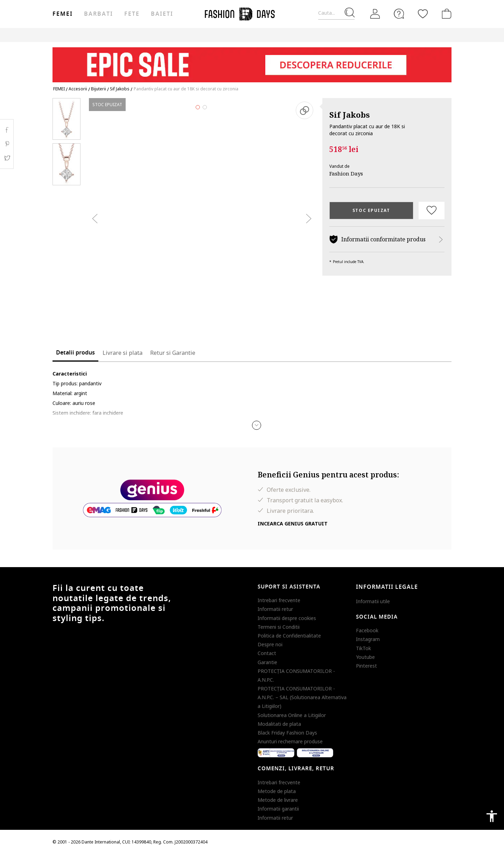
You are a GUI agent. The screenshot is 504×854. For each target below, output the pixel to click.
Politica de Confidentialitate (289, 636)
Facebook (367, 630)
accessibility (492, 816)
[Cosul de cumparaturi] (445, 14)
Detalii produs (75, 353)
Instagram (368, 639)
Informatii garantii (278, 809)
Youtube (365, 657)
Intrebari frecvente (279, 600)
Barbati (98, 14)
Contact (267, 653)
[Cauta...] (336, 13)
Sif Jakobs (349, 115)
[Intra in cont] (375, 14)
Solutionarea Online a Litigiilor (292, 715)
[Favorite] (423, 14)
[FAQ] (399, 14)
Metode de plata (277, 791)
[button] (257, 425)
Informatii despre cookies (287, 618)
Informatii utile (373, 601)
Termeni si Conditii (279, 627)
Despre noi (270, 644)
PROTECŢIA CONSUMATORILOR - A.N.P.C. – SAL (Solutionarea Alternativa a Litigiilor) (302, 697)
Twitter (7, 158)
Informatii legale (387, 587)
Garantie (267, 662)
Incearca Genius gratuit (293, 524)
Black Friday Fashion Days (287, 733)
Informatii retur (275, 609)
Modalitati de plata (279, 724)
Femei (63, 14)
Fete (132, 14)
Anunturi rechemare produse (290, 741)
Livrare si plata (122, 353)
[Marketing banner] (252, 61)
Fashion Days (346, 173)
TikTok (363, 648)
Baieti (162, 14)
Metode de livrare (278, 800)
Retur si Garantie (173, 353)
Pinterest (366, 666)
